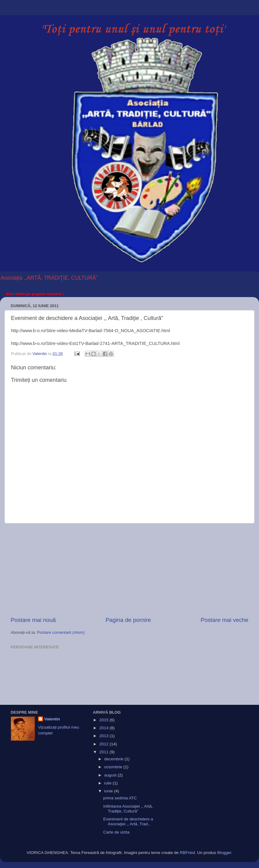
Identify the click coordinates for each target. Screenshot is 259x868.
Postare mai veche (225, 620)
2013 (105, 736)
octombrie (114, 767)
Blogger (224, 853)
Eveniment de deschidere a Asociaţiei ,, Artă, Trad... (128, 821)
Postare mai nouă (33, 620)
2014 (105, 728)
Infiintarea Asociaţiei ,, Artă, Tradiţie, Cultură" (128, 809)
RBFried (187, 853)
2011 (105, 752)
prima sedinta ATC (120, 798)
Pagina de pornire (128, 620)
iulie (108, 783)
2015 (105, 720)
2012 (105, 744)
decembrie (114, 759)
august (111, 775)
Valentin (52, 719)
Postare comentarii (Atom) (61, 632)
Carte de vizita (116, 832)
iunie (109, 791)
